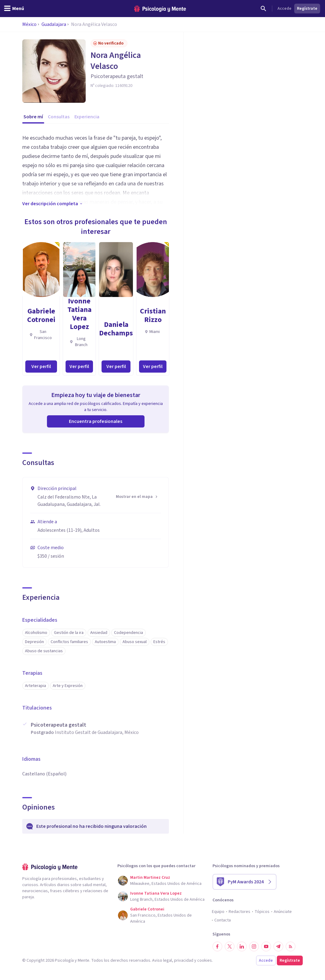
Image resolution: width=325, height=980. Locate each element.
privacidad (184, 960)
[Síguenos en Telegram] (278, 946)
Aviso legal (162, 960)
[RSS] (291, 946)
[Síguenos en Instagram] (254, 946)
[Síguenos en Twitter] (230, 946)
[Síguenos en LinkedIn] (242, 946)
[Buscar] (263, 9)
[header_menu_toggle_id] (14, 9)
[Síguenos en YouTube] (266, 946)
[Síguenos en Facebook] (217, 946)
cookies (205, 960)
